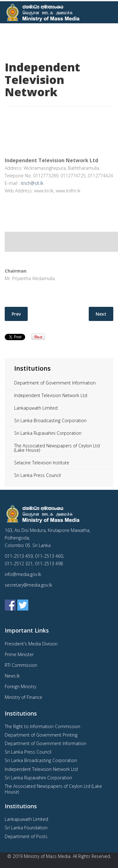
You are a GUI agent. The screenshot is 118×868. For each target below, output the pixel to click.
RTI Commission (21, 665)
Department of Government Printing (41, 735)
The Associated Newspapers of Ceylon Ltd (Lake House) (57, 448)
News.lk (12, 676)
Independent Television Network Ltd (51, 395)
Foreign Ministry (20, 686)
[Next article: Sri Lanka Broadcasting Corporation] (101, 314)
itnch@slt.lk (32, 183)
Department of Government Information (55, 383)
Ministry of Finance (23, 697)
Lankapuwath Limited (36, 408)
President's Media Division (31, 644)
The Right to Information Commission (42, 726)
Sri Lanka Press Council (37, 475)
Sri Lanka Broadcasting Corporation (50, 420)
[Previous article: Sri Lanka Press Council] (16, 314)
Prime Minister (19, 654)
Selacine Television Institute (42, 463)
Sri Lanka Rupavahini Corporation (48, 433)
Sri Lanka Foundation (26, 828)
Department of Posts (26, 836)
